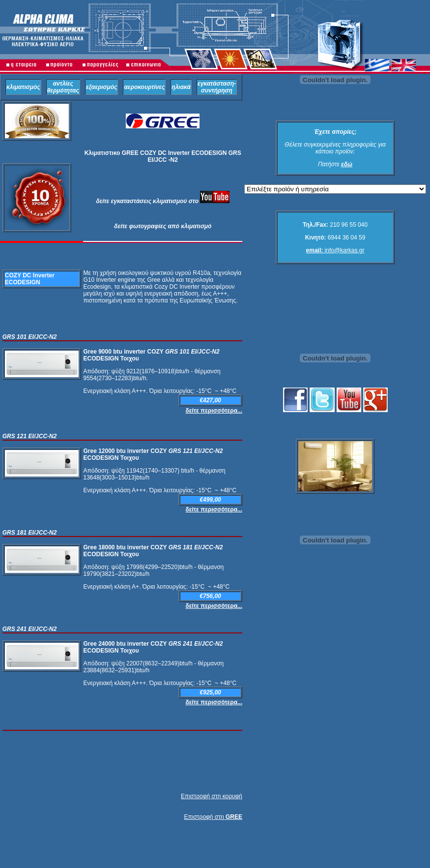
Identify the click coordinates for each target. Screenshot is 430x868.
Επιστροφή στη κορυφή (212, 796)
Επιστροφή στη (213, 817)
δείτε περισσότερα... (214, 411)
